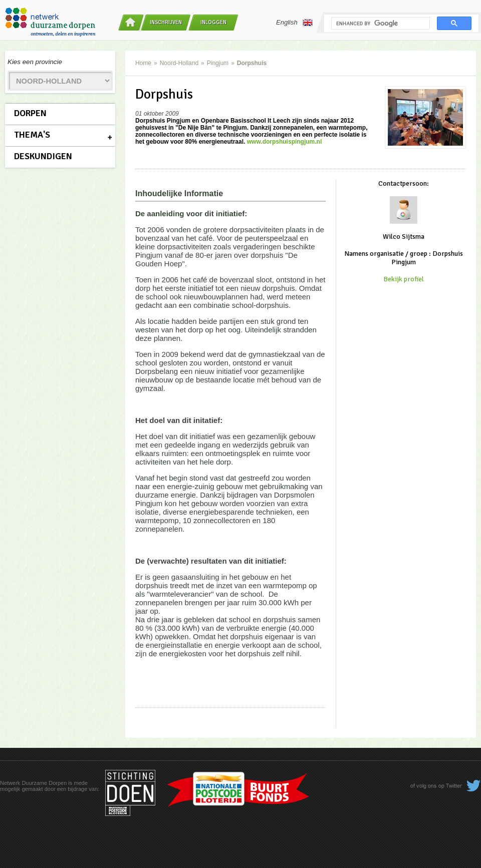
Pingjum (218, 63)
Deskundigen (43, 156)
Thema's (32, 135)
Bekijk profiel (404, 279)
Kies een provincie (35, 62)
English (294, 23)
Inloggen (213, 22)
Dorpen (30, 113)
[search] (380, 24)
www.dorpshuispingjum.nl (285, 142)
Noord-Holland (179, 63)
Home (143, 63)
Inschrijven (166, 22)
